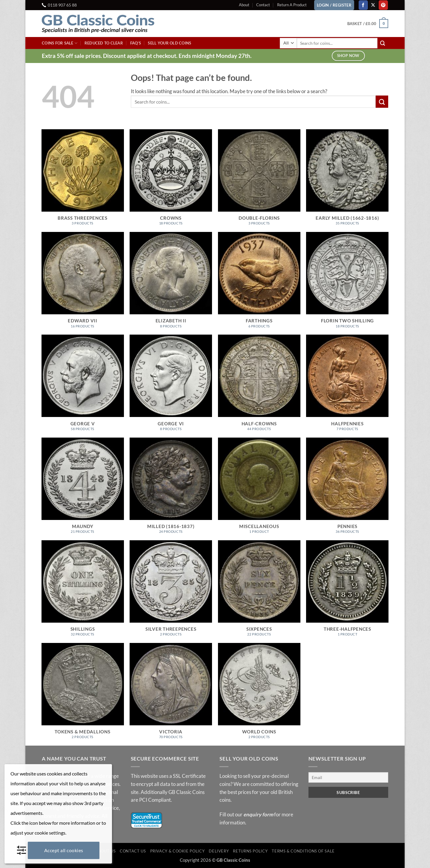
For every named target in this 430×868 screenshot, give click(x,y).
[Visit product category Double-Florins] (259, 181)
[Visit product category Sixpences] (259, 592)
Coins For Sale (60, 43)
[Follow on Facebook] (363, 5)
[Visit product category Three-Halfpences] (347, 592)
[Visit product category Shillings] (83, 592)
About (244, 5)
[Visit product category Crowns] (171, 181)
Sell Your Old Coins (169, 43)
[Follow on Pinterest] (383, 5)
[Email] (348, 777)
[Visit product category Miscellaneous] (259, 489)
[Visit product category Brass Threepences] (83, 181)
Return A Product (292, 5)
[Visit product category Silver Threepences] (171, 592)
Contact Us (133, 851)
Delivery (219, 851)
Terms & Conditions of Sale (303, 851)
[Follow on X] (373, 5)
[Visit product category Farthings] (259, 283)
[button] (368, 24)
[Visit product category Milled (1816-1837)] (171, 489)
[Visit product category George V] (83, 386)
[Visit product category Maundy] (83, 489)
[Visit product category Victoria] (171, 694)
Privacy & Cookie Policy (178, 851)
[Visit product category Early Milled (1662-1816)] (347, 181)
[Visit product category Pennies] (347, 489)
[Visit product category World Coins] (259, 694)
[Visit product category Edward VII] (83, 283)
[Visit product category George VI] (171, 386)
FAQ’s (136, 43)
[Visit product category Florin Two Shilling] (347, 283)
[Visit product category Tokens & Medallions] (83, 694)
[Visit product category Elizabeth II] (171, 283)
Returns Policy (250, 851)
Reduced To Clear (104, 43)
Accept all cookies (64, 850)
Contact (263, 5)
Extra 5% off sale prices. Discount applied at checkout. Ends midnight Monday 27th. (147, 56)
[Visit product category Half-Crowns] (259, 386)
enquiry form (258, 814)
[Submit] (383, 43)
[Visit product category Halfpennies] (347, 386)
